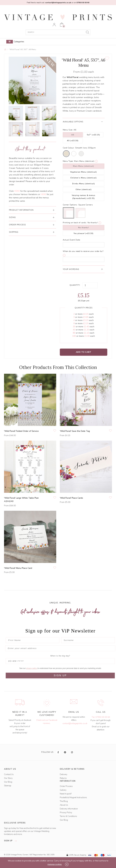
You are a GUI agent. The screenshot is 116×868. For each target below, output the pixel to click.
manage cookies (55, 864)
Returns (63, 778)
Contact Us (9, 774)
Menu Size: (68, 130)
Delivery (64, 774)
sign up (11, 841)
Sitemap (8, 786)
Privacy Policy (66, 813)
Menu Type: (68, 161)
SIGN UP (60, 675)
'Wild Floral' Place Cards (71, 498)
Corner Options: (70, 205)
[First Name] (33, 640)
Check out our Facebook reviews (47, 722)
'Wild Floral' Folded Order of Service (21, 431)
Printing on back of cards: (75, 223)
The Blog (64, 801)
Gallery (63, 790)
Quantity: (75, 285)
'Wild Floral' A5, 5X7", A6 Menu (23, 49)
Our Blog (8, 782)
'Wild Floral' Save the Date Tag (75, 431)
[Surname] (88, 640)
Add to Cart (84, 352)
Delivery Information (69, 809)
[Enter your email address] (60, 648)
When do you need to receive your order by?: (83, 251)
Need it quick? (66, 794)
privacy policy (32, 668)
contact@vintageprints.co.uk (75, 723)
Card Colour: (69, 148)
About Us (64, 805)
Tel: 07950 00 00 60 (101, 717)
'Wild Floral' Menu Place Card (18, 568)
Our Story (8, 778)
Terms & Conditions (68, 816)
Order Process (66, 786)
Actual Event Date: (72, 240)
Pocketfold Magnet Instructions (73, 798)
